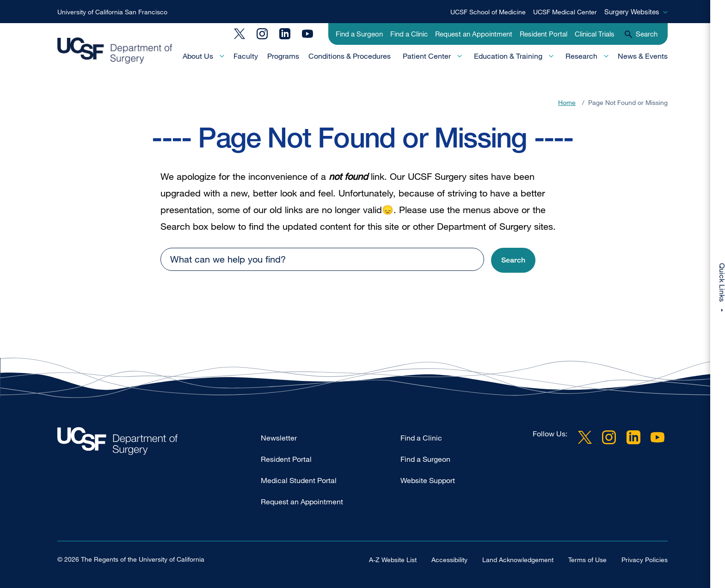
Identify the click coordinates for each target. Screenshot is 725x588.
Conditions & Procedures (350, 56)
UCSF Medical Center (565, 12)
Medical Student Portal (299, 480)
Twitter (240, 34)
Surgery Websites (632, 12)
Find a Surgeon (359, 34)
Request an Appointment (474, 34)
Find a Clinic (409, 34)
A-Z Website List (393, 559)
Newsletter (279, 438)
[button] (513, 260)
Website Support (428, 480)
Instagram (262, 34)
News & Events (643, 56)
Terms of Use (587, 559)
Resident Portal (544, 34)
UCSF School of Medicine (488, 12)
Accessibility (449, 559)
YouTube (307, 34)
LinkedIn (285, 34)
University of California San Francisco (112, 12)
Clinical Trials (595, 34)
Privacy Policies (645, 559)
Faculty (246, 56)
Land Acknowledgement (518, 559)
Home (567, 102)
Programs (283, 56)
